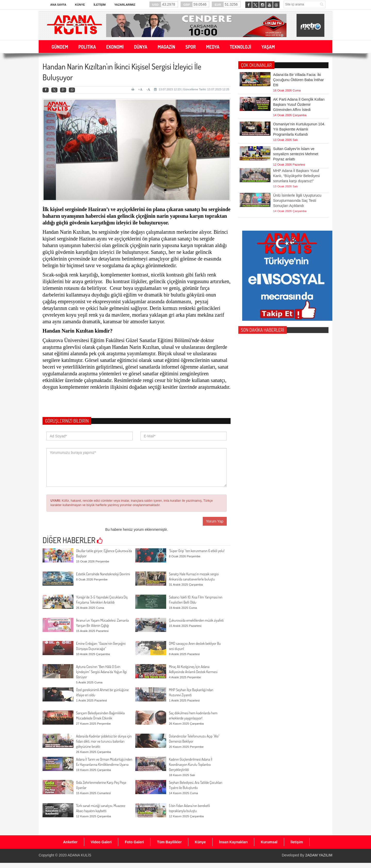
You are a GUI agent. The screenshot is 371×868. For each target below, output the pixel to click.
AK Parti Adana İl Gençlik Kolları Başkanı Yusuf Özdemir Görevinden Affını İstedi (299, 105)
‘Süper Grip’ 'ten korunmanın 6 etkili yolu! (197, 551)
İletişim (99, 5)
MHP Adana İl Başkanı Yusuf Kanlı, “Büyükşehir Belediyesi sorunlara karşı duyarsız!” (296, 167)
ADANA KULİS (79, 855)
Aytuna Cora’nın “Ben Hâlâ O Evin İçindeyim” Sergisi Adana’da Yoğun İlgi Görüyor (101, 672)
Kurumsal (269, 842)
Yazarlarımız (125, 5)
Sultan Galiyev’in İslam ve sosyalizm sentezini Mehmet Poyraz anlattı (296, 154)
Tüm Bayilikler (169, 842)
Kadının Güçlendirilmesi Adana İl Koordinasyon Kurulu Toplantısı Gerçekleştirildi (191, 764)
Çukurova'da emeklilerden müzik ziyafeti (196, 620)
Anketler (70, 842)
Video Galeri (101, 842)
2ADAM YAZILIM (319, 855)
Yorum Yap (215, 521)
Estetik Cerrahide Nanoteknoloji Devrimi (103, 574)
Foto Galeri (134, 842)
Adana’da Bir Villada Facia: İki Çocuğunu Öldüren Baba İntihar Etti (298, 80)
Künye (80, 5)
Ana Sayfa (58, 5)
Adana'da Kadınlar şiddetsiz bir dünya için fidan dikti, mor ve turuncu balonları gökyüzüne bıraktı (104, 741)
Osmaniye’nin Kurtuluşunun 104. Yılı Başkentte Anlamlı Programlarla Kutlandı (299, 129)
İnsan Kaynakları (233, 842)
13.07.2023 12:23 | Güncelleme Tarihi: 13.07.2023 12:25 (192, 89)
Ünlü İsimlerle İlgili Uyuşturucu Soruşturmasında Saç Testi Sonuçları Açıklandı (297, 192)
